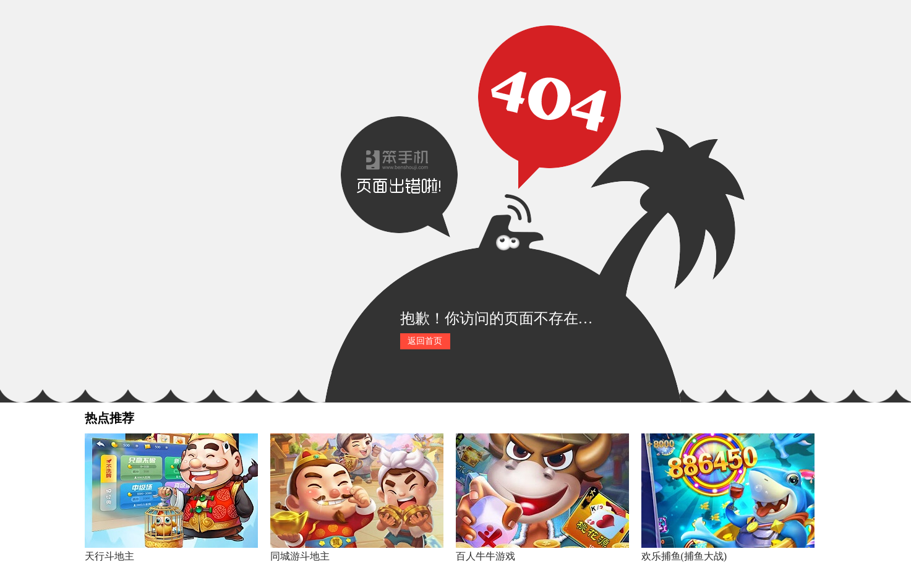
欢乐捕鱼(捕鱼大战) (684, 556)
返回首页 (425, 341)
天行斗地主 (109, 556)
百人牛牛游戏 (485, 556)
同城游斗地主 (300, 556)
